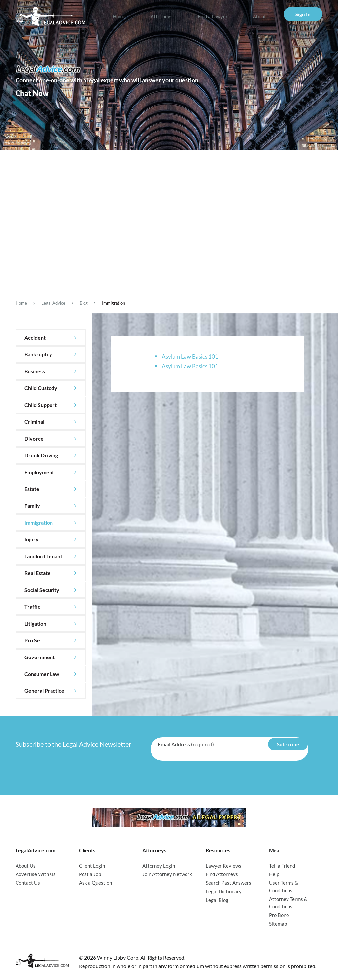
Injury (32, 539)
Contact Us (28, 882)
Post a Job (90, 874)
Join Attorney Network (167, 874)
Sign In (303, 14)
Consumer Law (42, 674)
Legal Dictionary (224, 890)
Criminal (34, 422)
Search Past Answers (228, 882)
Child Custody (41, 388)
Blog (84, 303)
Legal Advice (53, 303)
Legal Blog (217, 899)
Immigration (39, 522)
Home (119, 16)
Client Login (92, 866)
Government (40, 657)
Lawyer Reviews (223, 866)
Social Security (42, 590)
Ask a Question (95, 882)
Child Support (41, 405)
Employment (39, 472)
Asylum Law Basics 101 (190, 357)
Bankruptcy (38, 354)
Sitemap (278, 921)
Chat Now (32, 93)
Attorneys (162, 16)
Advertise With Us (36, 874)
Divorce (34, 438)
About (259, 16)
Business (35, 371)
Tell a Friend (282, 866)
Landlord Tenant (43, 556)
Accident (35, 337)
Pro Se (32, 640)
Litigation (35, 623)
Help (274, 874)
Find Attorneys (222, 874)
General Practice (44, 691)
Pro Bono (279, 913)
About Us (26, 866)
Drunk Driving (41, 455)
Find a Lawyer (213, 16)
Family (32, 506)
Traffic (32, 607)
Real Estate (37, 573)
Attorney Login (159, 866)
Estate (32, 489)
